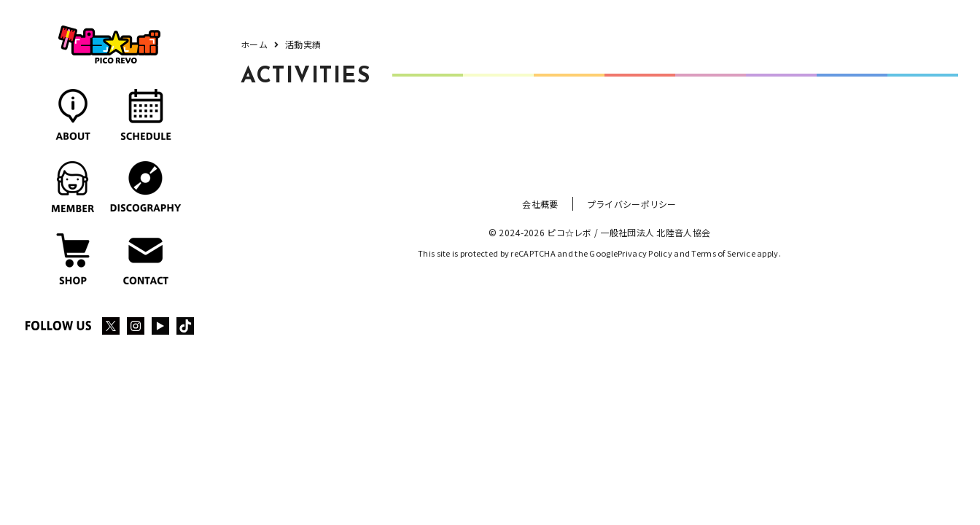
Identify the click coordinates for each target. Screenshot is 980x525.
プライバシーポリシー (632, 204)
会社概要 (540, 204)
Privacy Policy (645, 253)
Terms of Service (723, 253)
